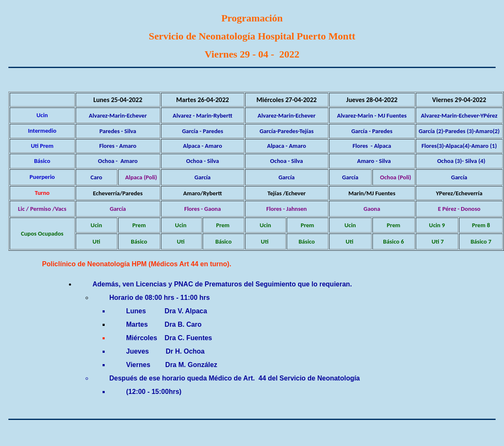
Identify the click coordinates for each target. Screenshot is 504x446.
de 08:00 (148, 298)
